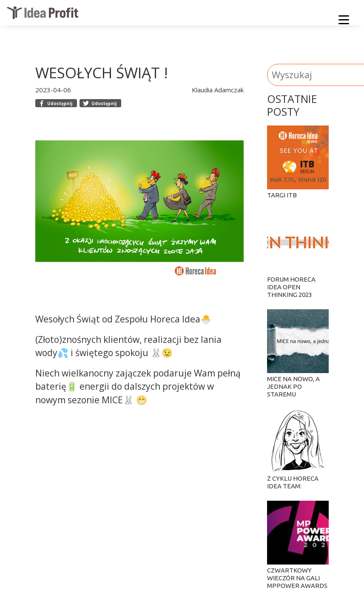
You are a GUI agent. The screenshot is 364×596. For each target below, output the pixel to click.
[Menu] (344, 21)
